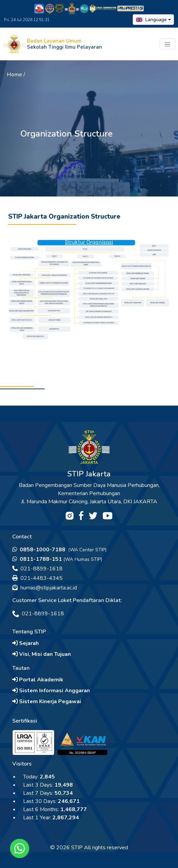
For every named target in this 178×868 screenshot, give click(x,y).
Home (14, 75)
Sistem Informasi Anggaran (51, 691)
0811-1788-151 (37, 559)
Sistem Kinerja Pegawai (47, 701)
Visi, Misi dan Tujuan (42, 654)
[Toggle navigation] (167, 44)
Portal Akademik (38, 680)
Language (151, 20)
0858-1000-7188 (39, 550)
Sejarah (26, 643)
